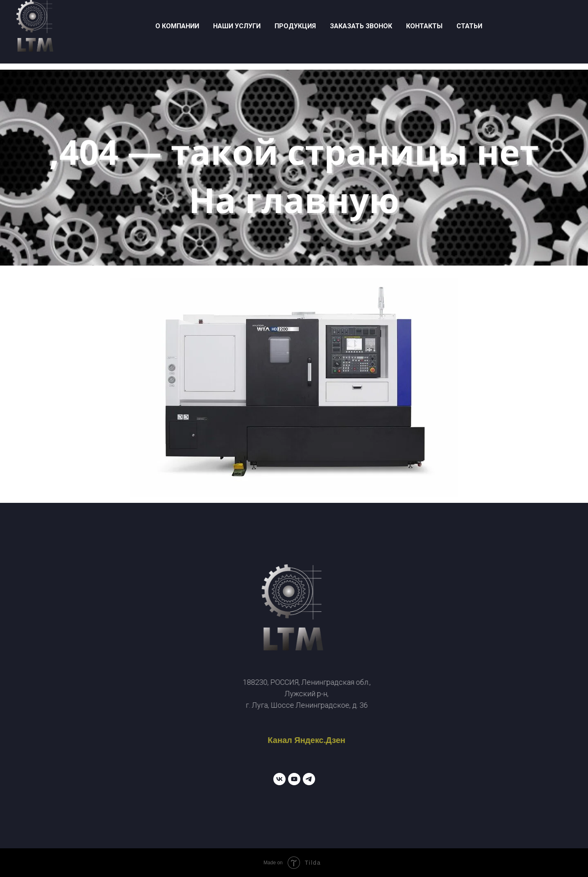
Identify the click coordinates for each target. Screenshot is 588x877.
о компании (177, 26)
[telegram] (309, 779)
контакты (424, 26)
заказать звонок (361, 26)
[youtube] (294, 779)
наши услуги (237, 26)
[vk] (279, 779)
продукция (295, 26)
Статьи (469, 26)
